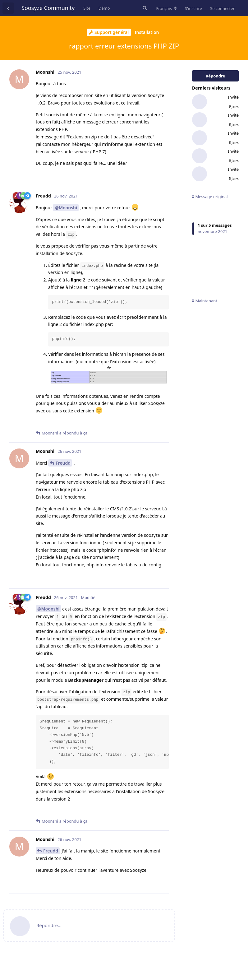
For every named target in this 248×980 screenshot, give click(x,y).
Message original (210, 197)
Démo (104, 8)
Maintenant (204, 301)
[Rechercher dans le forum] (144, 8)
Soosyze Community (48, 8)
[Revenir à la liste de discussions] (8, 8)
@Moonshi (66, 208)
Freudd (63, 463)
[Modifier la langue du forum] (167, 8)
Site (87, 8)
